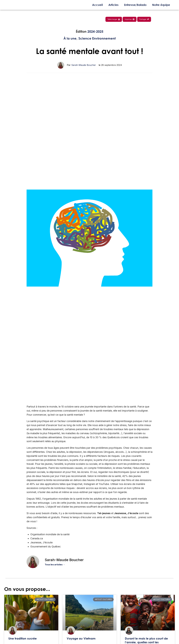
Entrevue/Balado (135, 5)
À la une (70, 38)
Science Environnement (97, 38)
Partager (144, 19)
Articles (113, 5)
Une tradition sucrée (23, 638)
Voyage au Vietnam (81, 638)
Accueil (97, 5)
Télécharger (114, 19)
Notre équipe (161, 5)
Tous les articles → (55, 564)
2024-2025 (95, 31)
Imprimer (130, 19)
